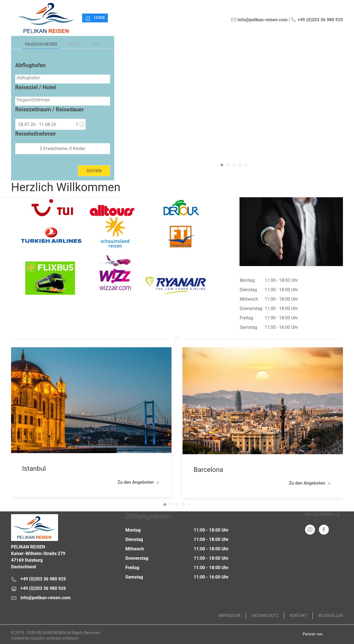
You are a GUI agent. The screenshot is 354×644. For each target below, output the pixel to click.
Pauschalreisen (41, 44)
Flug (96, 44)
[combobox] (63, 79)
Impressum (229, 616)
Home (95, 18)
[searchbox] (63, 78)
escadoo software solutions (54, 638)
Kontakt (298, 616)
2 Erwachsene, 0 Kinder (63, 148)
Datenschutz (265, 616)
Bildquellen (331, 616)
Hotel (74, 44)
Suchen (94, 171)
